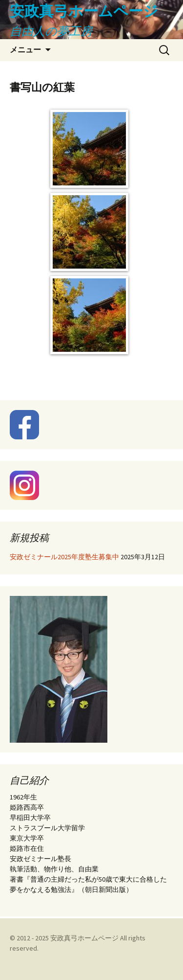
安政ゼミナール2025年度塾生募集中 (64, 557)
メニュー (25, 50)
